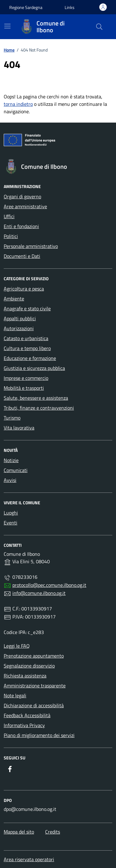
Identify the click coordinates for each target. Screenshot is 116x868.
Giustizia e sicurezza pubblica (34, 368)
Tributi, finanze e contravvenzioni (39, 408)
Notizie (11, 460)
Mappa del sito (19, 832)
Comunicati (16, 470)
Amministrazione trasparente (35, 686)
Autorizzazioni (19, 328)
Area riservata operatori (29, 859)
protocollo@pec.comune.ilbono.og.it (49, 585)
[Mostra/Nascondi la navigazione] (7, 26)
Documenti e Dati (22, 256)
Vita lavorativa (19, 428)
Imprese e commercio (26, 378)
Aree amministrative (25, 206)
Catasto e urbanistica (26, 338)
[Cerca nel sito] (99, 27)
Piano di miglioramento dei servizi (39, 735)
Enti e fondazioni (21, 226)
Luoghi (11, 513)
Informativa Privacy (24, 725)
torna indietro (18, 104)
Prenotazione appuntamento (34, 656)
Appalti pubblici (20, 318)
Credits (53, 832)
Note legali (15, 695)
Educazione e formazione (30, 358)
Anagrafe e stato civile (27, 308)
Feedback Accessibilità (27, 715)
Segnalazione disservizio (29, 666)
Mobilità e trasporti (24, 388)
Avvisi (10, 480)
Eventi (11, 523)
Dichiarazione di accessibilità (34, 705)
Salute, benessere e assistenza (36, 398)
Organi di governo (22, 196)
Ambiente (14, 299)
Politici (11, 236)
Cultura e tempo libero (27, 348)
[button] (70, 7)
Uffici (9, 216)
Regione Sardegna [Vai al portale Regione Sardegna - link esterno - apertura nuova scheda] (26, 7)
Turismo (12, 418)
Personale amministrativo (31, 246)
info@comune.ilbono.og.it (39, 593)
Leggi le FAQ (17, 646)
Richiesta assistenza (25, 676)
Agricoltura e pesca (24, 289)
